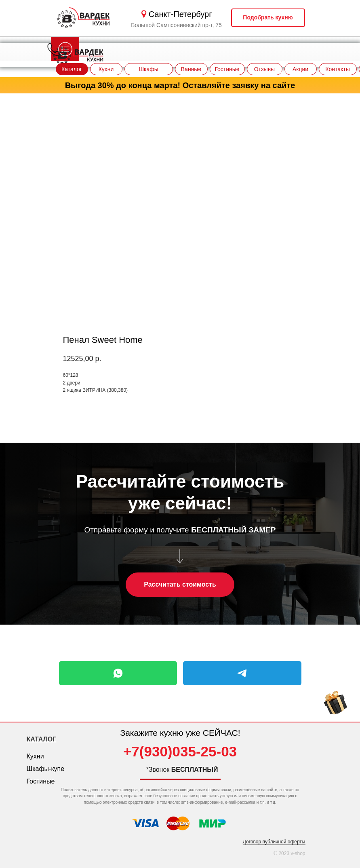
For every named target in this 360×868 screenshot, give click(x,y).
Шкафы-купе (46, 769)
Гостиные (41, 781)
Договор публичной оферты (274, 842)
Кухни (35, 756)
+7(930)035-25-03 (180, 751)
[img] (336, 704)
